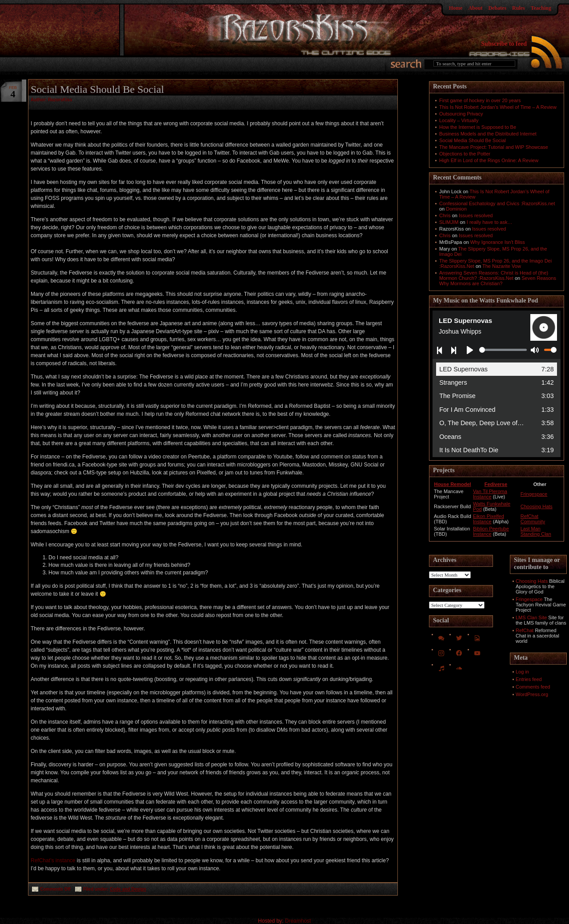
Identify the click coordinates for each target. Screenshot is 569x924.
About (475, 8)
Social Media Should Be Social (97, 89)
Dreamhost (298, 921)
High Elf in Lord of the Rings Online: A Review (489, 160)
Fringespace (534, 494)
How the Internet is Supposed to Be (478, 127)
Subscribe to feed (504, 44)
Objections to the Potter (465, 154)
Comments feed (533, 687)
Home (456, 8)
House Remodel (452, 484)
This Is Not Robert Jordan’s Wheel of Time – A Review (498, 107)
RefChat (525, 630)
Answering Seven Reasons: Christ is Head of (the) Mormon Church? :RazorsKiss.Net (494, 275)
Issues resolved (476, 215)
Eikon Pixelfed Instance (489, 519)
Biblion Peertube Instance (491, 531)
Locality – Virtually (459, 120)
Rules (519, 8)
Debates (497, 8)
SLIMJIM (449, 222)
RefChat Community (533, 519)
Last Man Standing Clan (536, 531)
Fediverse (496, 484)
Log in (522, 672)
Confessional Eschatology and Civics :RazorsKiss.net (497, 203)
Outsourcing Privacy (461, 114)
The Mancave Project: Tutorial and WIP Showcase (494, 147)
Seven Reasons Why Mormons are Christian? (498, 281)
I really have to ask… (490, 222)
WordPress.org (532, 694)
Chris (445, 215)
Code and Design (128, 889)
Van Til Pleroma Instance (490, 494)
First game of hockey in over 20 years (480, 100)
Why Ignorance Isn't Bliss (498, 242)
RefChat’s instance (53, 860)
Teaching (541, 8)
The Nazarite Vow (502, 266)
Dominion (456, 209)
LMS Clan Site (531, 617)
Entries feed (529, 679)
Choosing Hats (537, 506)
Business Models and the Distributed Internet (488, 134)
